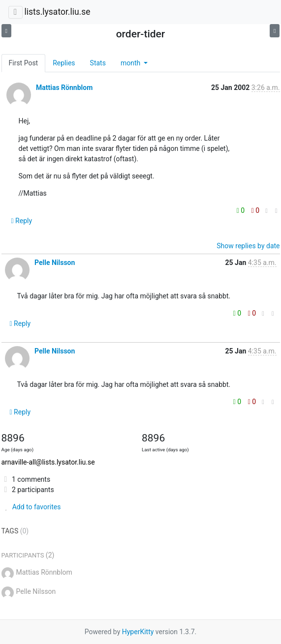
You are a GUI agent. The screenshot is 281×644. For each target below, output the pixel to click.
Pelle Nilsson (55, 263)
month (131, 63)
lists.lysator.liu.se (57, 12)
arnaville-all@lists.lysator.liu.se (48, 462)
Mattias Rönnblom (64, 88)
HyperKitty (138, 632)
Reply (22, 221)
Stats (98, 63)
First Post (24, 63)
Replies (64, 63)
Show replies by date (248, 246)
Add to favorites (31, 507)
